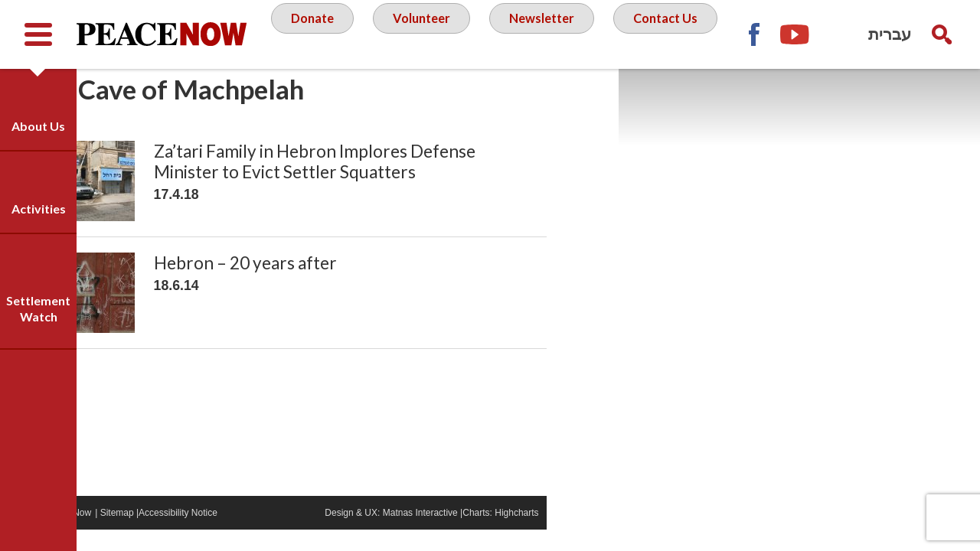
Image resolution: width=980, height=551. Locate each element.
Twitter (942, 103)
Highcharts (589, 534)
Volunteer (482, 34)
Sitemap (189, 534)
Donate (367, 34)
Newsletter (609, 34)
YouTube (900, 103)
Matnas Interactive (492, 534)
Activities (39, 209)
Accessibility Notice (251, 534)
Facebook (857, 103)
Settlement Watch (38, 308)
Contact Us (494, 95)
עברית (890, 34)
